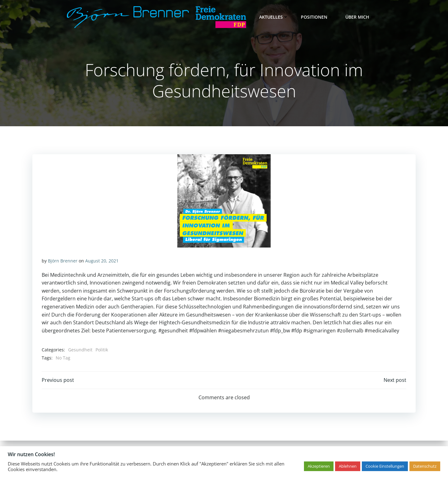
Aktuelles (274, 17)
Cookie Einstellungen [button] (385, 466)
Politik (102, 350)
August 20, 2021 (102, 261)
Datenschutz (425, 466)
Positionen (317, 17)
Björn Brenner (63, 261)
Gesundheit (80, 350)
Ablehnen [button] (348, 466)
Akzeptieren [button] (319, 466)
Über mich (360, 17)
